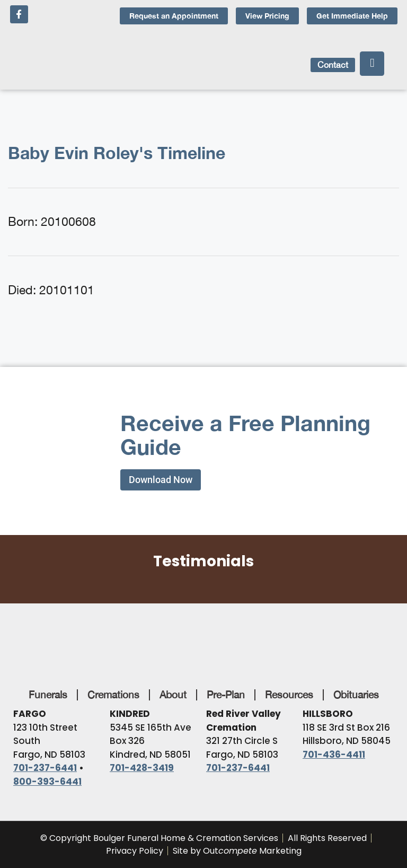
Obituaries (356, 695)
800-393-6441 (47, 782)
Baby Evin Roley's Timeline (117, 153)
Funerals (48, 695)
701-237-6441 (45, 768)
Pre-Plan (226, 695)
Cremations (113, 695)
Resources (289, 695)
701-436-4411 (334, 755)
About (173, 695)
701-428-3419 (142, 768)
